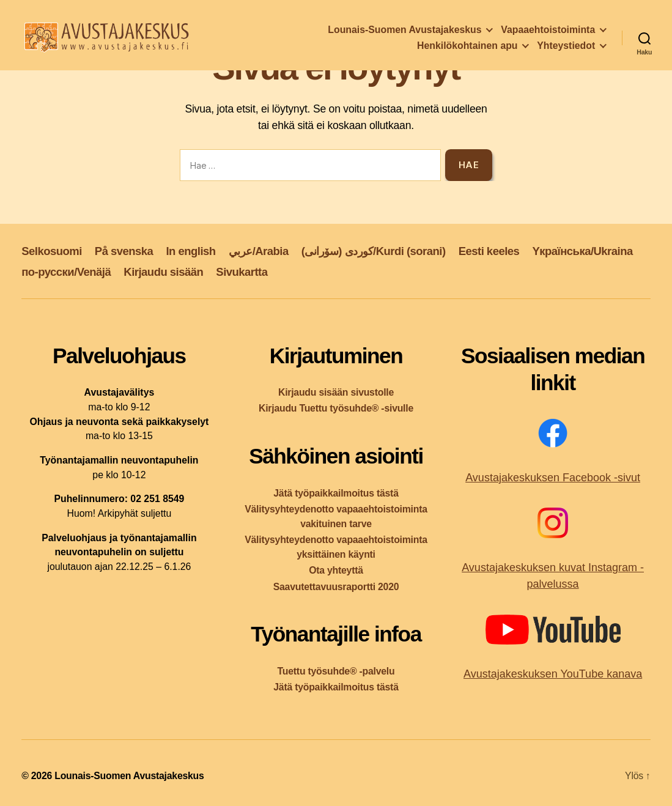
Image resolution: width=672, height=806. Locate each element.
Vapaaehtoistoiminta (548, 32)
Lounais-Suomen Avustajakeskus (404, 32)
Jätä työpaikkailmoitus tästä (336, 493)
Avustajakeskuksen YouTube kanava (553, 674)
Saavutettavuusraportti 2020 (336, 587)
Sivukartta (242, 272)
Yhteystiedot (566, 48)
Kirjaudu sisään (163, 272)
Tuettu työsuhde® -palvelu (336, 671)
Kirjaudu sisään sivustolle (336, 392)
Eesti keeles (489, 251)
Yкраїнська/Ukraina (582, 251)
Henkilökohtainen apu (467, 48)
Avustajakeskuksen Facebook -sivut (553, 478)
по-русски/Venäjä (66, 272)
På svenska (124, 251)
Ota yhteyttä (336, 570)
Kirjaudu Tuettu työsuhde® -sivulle (336, 408)
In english (190, 251)
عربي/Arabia (259, 251)
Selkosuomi (52, 251)
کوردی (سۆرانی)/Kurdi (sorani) (374, 251)
